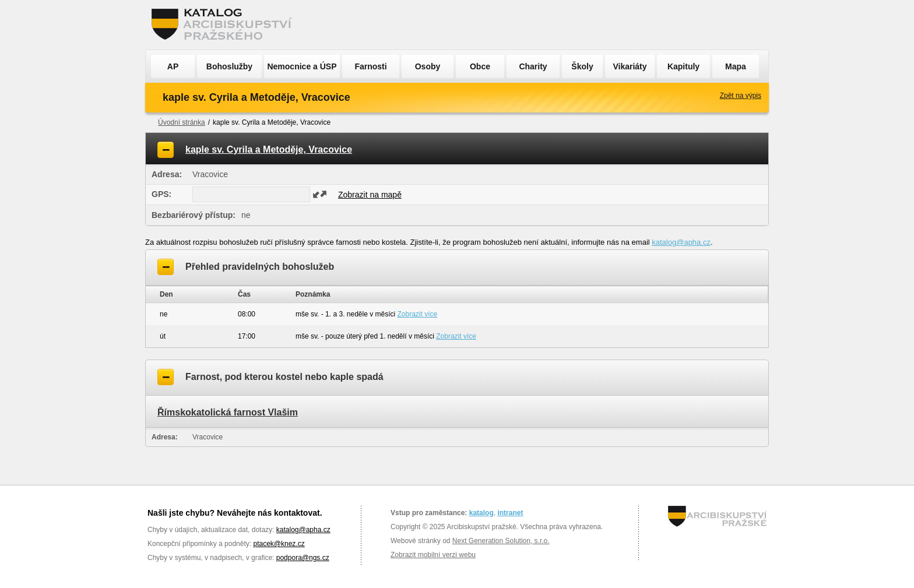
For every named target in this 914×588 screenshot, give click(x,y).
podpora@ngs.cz (303, 558)
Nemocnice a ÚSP (302, 66)
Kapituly (683, 66)
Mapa (736, 66)
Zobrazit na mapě (370, 195)
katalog (481, 513)
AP (173, 66)
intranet (510, 513)
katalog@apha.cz (681, 242)
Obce (480, 66)
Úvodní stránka (182, 122)
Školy (582, 66)
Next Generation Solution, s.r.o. (501, 541)
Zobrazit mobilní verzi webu (433, 555)
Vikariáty (630, 66)
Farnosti (370, 66)
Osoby (428, 66)
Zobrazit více (418, 314)
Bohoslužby (229, 66)
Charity (533, 66)
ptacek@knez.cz (279, 544)
